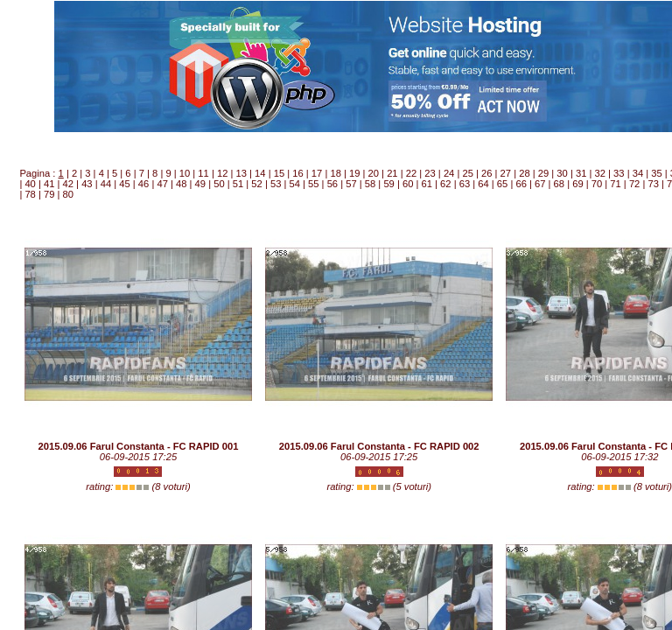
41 (49, 184)
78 (30, 194)
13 (241, 173)
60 (408, 184)
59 (388, 184)
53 (276, 184)
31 (581, 173)
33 (619, 173)
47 (162, 184)
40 (30, 184)
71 (615, 184)
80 (68, 194)
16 (297, 173)
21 (392, 173)
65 (502, 184)
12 (222, 173)
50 (219, 184)
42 (68, 184)
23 (430, 173)
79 (49, 194)
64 (483, 184)
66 (521, 184)
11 (203, 173)
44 (106, 184)
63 (465, 184)
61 (427, 184)
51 (238, 184)
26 (486, 173)
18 (335, 173)
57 (351, 184)
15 (279, 173)
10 (185, 173)
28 (524, 173)
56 (332, 184)
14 (260, 173)
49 (200, 184)
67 (540, 184)
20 (374, 173)
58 (370, 184)
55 (313, 184)
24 (449, 173)
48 (181, 184)
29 (543, 173)
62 (445, 184)
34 (638, 173)
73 (653, 184)
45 (124, 184)
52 (256, 184)
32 (600, 173)
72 (634, 184)
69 (577, 184)
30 (562, 173)
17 (317, 173)
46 (143, 184)
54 (294, 184)
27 (506, 173)
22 (411, 173)
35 (656, 173)
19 (354, 173)
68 (559, 184)
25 (467, 173)
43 (87, 184)
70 (597, 184)
